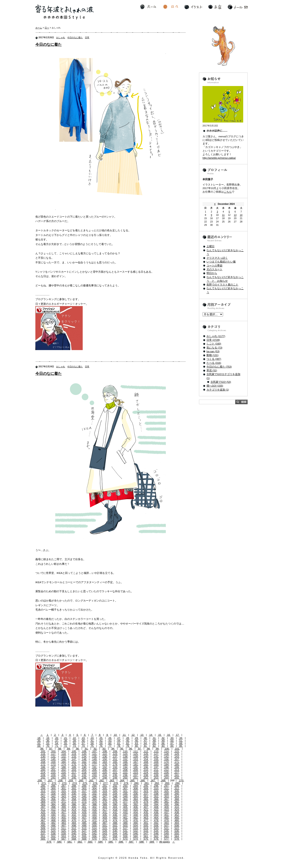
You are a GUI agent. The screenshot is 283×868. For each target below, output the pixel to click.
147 (74, 759)
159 (53, 762)
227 (177, 772)
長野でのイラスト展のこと (222, 285)
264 (122, 780)
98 (148, 749)
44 (119, 741)
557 (105, 836)
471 (84, 820)
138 (125, 757)
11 (124, 735)
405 (125, 807)
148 (84, 759)
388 (94, 804)
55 (66, 743)
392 (136, 804)
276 (95, 783)
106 (84, 751)
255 (177, 778)
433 (125, 812)
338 (156, 794)
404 (115, 807)
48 (154, 741)
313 (43, 791)
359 (84, 799)
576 (156, 839)
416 (94, 810)
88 (60, 749)
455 (64, 818)
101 (177, 749)
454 (53, 818)
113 (156, 751)
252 (146, 778)
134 (84, 757)
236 (125, 775)
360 (94, 799)
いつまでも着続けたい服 (221, 262)
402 (94, 807)
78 (119, 746)
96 (131, 749)
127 (156, 754)
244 (64, 778)
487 (105, 823)
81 (145, 746)
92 (95, 749)
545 (125, 834)
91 (86, 749)
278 (116, 783)
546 (136, 834)
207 (115, 770)
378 (136, 802)
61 (119, 743)
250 (125, 778)
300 (53, 788)
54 (57, 743)
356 (53, 799)
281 (147, 783)
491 (146, 823)
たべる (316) (214, 363)
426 (53, 812)
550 (177, 834)
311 (166, 788)
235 (115, 775)
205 (94, 770)
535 (166, 831)
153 (136, 759)
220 (105, 772)
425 (43, 812)
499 (84, 826)
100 (167, 749)
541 (84, 834)
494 (177, 823)
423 (166, 810)
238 (146, 775)
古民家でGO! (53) (221, 382)
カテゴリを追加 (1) (218, 390)
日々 (171, 7)
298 (177, 786)
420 (136, 810)
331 (84, 794)
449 (146, 815)
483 (64, 823)
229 (53, 775)
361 (105, 799)
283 (167, 783)
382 (177, 802)
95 (122, 749)
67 (172, 743)
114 (166, 751)
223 (136, 772)
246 (84, 778)
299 (43, 788)
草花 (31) (212, 370)
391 (125, 804)
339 (166, 794)
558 (115, 836)
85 (181, 746)
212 (166, 770)
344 (74, 796)
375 (105, 802)
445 (105, 815)
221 (115, 772)
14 (151, 735)
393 (146, 804)
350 (136, 796)
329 (64, 794)
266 (143, 780)
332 (94, 794)
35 (39, 741)
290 (94, 786)
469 (64, 820)
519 (146, 828)
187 (53, 767)
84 (172, 746)
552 (53, 836)
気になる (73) (214, 348)
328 (53, 794)
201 (53, 770)
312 (177, 788)
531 (125, 831)
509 (43, 828)
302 (74, 788)
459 (105, 818)
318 (94, 791)
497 (64, 826)
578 (177, 839)
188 (64, 767)
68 (181, 743)
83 (163, 746)
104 (64, 751)
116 (43, 754)
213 (177, 770)
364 (136, 799)
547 (146, 834)
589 (152, 842)
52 (39, 743)
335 (125, 794)
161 (74, 762)
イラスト (193, 7)
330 (74, 794)
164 (105, 762)
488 (115, 823)
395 (166, 804)
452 (177, 815)
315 (64, 791)
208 (125, 770)
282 (157, 783)
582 (80, 842)
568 (74, 839)
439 (43, 815)
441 (64, 815)
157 (177, 759)
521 (166, 828)
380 (156, 802)
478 (156, 820)
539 (64, 834)
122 (105, 754)
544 (115, 834)
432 (115, 812)
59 (101, 743)
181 (136, 765)
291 (105, 786)
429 (84, 812)
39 (74, 741)
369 (43, 802)
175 (74, 765)
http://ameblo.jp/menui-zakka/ (219, 158)
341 (43, 796)
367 (166, 799)
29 (137, 738)
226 (166, 772)
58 (92, 743)
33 (172, 738)
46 (137, 741)
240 (166, 775)
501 (105, 826)
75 (92, 746)
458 (94, 818)
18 (39, 738)
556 (94, 836)
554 (74, 836)
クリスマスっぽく (217, 258)
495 (43, 826)
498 (74, 826)
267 (153, 780)
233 (94, 775)
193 (115, 767)
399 (64, 807)
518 (136, 828)
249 (115, 778)
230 (64, 775)
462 (136, 818)
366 (156, 799)
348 (115, 796)
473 (105, 820)
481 (43, 823)
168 (146, 762)
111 (136, 751)
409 (166, 807)
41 (92, 741)
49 (163, 741)
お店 (215, 7)
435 (146, 812)
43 (110, 741)
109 (115, 751)
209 (136, 770)
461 (125, 818)
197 (156, 767)
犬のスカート (214, 269)
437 (166, 812)
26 (110, 738)
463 (146, 818)
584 (100, 842)
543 (105, 834)
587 (131, 842)
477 (146, 820)
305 (105, 788)
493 (166, 823)
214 (43, 772)
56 (74, 743)
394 (156, 804)
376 (115, 802)
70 (48, 746)
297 (166, 786)
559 (125, 836)
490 (136, 823)
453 (43, 818)
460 (115, 818)
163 (94, 762)
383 (43, 804)
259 (71, 780)
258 (60, 780)
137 (115, 757)
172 (43, 765)
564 (177, 836)
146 (64, 759)
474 (115, 820)
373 (84, 802)
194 (125, 767)
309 (146, 788)
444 (94, 815)
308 (136, 788)
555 (84, 836)
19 (48, 738)
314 (53, 791)
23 (83, 738)
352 (156, 796)
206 (105, 770)
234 (105, 775)
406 (136, 807)
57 (83, 743)
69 (39, 746)
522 (177, 828)
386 (74, 804)
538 (53, 834)
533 (146, 831)
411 (43, 810)
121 (94, 754)
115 (177, 751)
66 (163, 743)
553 (64, 836)
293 (125, 786)
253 (156, 778)
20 (57, 738)
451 (166, 815)
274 (75, 783)
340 (177, 794)
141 (156, 757)
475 (125, 820)
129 (177, 754)
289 (84, 786)
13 (142, 735)
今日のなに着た (75, 37)
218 (84, 772)
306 (115, 788)
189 (74, 767)
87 (51, 749)
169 (156, 762)
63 (137, 743)
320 (115, 791)
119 (74, 754)
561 (146, 836)
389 (105, 804)
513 (84, 828)
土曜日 (210, 246)
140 (146, 757)
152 (125, 759)
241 (177, 775)
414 (74, 810)
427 (64, 812)
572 (115, 839)
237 (136, 775)
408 (156, 807)
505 (146, 826)
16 (169, 735)
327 (43, 794)
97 (139, 749)
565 (43, 839)
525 (64, 831)
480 (177, 820)
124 (125, 754)
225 (156, 772)
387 (84, 804)
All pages (164, 842)
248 (105, 778)
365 (146, 799)
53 (48, 743)
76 (101, 746)
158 (43, 762)
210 (146, 770)
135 (94, 757)
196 (146, 767)
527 (84, 831)
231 (74, 775)
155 (156, 759)
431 (105, 812)
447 (125, 815)
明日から (212, 273)
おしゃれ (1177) (216, 336)
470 (74, 820)
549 (166, 834)
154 (146, 759)
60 (110, 743)
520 (156, 828)
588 (141, 842)
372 (74, 802)
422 (156, 810)
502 (115, 826)
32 (163, 738)
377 (125, 802)
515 (105, 828)
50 (172, 741)
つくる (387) (214, 359)
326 (177, 791)
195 (136, 767)
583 (90, 842)
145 (53, 759)
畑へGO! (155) (215, 386)
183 (156, 765)
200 (43, 770)
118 (64, 754)
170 (166, 762)
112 (146, 751)
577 (166, 839)
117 (53, 754)
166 (125, 762)
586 (121, 842)
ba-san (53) (213, 351)
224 (146, 772)
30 (145, 738)
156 (166, 759)
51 (181, 741)
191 (94, 767)
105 (74, 751)
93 (104, 749)
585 (111, 842)
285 (43, 786)
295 (146, 786)
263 (112, 780)
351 (146, 796)
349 (125, 796)
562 (156, 836)
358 (74, 799)
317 (84, 791)
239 (156, 775)
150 (105, 759)
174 (64, 765)
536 (177, 831)
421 (146, 810)
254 (166, 778)
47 (145, 741)
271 (44, 783)
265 (132, 780)
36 (48, 741)
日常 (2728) (213, 340)
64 (145, 743)
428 (74, 812)
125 (136, 754)
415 (84, 810)
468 (53, 820)
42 (101, 741)
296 (156, 786)
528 (94, 831)
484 (74, 823)
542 (94, 834)
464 (156, 818)
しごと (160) (214, 344)
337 (146, 794)
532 (136, 831)
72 (66, 746)
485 (84, 823)
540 (74, 834)
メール (238, 7)
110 (125, 751)
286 (53, 786)
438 (177, 812)
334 (115, 794)
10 (115, 735)
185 (177, 765)
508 (177, 826)
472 (94, 820)
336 (136, 794)
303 (84, 788)
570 (94, 839)
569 (84, 839)
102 (43, 751)
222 (125, 772)
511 (64, 828)
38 (66, 741)
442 (74, 815)
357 (64, 799)
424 (177, 810)
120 (84, 754)
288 (74, 786)
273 (64, 783)
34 (181, 738)
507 (166, 826)
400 (74, 807)
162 (84, 762)
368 (177, 799)
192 (105, 767)
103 (53, 751)
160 (64, 762)
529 (105, 831)
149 (94, 759)
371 (64, 802)
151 (115, 759)
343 (64, 796)
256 (40, 780)
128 (166, 754)
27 (119, 738)
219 (94, 772)
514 (94, 828)
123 (115, 754)
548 (156, 834)
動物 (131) (212, 355)
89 (68, 749)
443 (84, 815)
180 (125, 765)
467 (43, 820)
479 (166, 820)
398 (53, 807)
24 (92, 738)
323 (146, 791)
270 (181, 780)
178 (105, 765)
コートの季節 (214, 266)
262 (101, 780)
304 (94, 788)
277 (105, 783)
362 (115, 799)
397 (43, 807)
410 (177, 807)
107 (94, 751)
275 (85, 783)
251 (136, 778)
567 (64, 839)
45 (128, 741)
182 (146, 765)
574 (136, 839)
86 (42, 749)
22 (74, 738)
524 (53, 831)
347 (105, 796)
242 (43, 778)
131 (53, 757)
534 (156, 831)
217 (74, 772)
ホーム (148, 7)
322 (136, 791)
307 (125, 788)
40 (83, 741)
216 (64, 772)
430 (94, 812)
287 (64, 786)
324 (156, 791)
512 (74, 828)
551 (43, 836)
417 (105, 810)
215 (53, 772)
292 (115, 786)
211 (156, 770)
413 (64, 810)
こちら (228, 192)
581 (70, 842)
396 (177, 804)
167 (136, 762)
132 (64, 757)
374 (94, 802)
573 (125, 839)
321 (125, 791)
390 (115, 804)
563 (166, 836)
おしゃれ (61, 37)
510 (53, 828)
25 (101, 738)
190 (84, 767)
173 (53, 765)
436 (156, 812)
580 (59, 842)
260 (81, 780)
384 (53, 804)
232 (84, 775)
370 (53, 802)
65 (154, 743)
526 (74, 831)
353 (166, 796)
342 (53, 796)
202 (64, 770)
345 (84, 796)
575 (146, 839)
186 (43, 767)
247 (94, 778)
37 (57, 741)
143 (177, 757)
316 (74, 791)
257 (50, 780)
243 (53, 778)
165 (115, 762)
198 (166, 767)
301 (64, 788)
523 (43, 831)
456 (74, 818)
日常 (87, 37)
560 (136, 836)
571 (105, 839)
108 (105, 751)
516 (115, 828)
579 (49, 842)
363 (125, 799)
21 (66, 738)
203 (74, 770)
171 (177, 762)
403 (105, 807)
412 (53, 810)
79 (128, 746)
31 (154, 738)
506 (156, 826)
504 (136, 826)
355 (43, 799)
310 (156, 788)
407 (146, 807)
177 (94, 765)
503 (125, 826)
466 (177, 818)
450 (156, 815)
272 (54, 783)
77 (110, 746)
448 (136, 815)
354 (177, 796)
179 (115, 765)
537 (43, 834)
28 (128, 738)
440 (53, 815)
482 (53, 823)
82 (154, 746)
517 (125, 828)
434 (136, 812)
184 (166, 765)
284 (178, 783)
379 (146, 802)
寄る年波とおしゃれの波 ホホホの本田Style (65, 12)
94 (113, 749)
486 (94, 823)
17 (177, 735)
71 (57, 746)
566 (53, 839)
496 (53, 826)
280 (136, 783)
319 (105, 791)
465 (166, 818)
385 (64, 804)
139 (136, 757)
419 (125, 810)
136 (105, 757)
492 (156, 823)
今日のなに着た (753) (219, 367)
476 (136, 820)
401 (84, 807)
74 (83, 746)
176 (84, 765)
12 (133, 735)
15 (160, 735)
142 (166, 757)
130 (43, 757)
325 (166, 791)
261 (91, 780)
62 (128, 743)
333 (105, 794)
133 (74, 757)
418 (115, 810)
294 (136, 786)
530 (115, 831)
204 (84, 770)
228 (43, 775)
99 (157, 749)
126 (146, 754)
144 (43, 759)
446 (115, 815)
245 (74, 778)
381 (166, 802)
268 (163, 780)
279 (126, 783)
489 (125, 823)
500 (94, 826)
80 (137, 746)
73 (74, 746)
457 (84, 818)
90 (77, 749)
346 (94, 796)
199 (177, 767)
